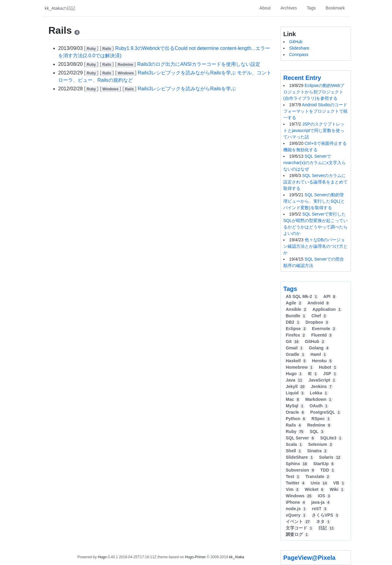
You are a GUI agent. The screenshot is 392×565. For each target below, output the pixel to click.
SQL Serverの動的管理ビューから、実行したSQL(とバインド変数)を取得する (314, 201)
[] (92, 48)
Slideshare (299, 48)
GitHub (296, 42)
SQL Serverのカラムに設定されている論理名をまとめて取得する (315, 182)
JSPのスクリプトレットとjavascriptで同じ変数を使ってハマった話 (314, 130)
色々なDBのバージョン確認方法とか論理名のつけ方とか (315, 246)
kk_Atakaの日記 (60, 8)
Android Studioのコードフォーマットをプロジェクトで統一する (315, 111)
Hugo (102, 557)
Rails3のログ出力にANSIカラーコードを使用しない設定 (199, 64)
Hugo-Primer (195, 557)
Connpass (299, 55)
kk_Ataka (237, 557)
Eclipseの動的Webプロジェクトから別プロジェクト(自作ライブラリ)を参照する (314, 92)
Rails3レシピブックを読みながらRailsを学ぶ (187, 89)
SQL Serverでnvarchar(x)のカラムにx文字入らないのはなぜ (315, 163)
